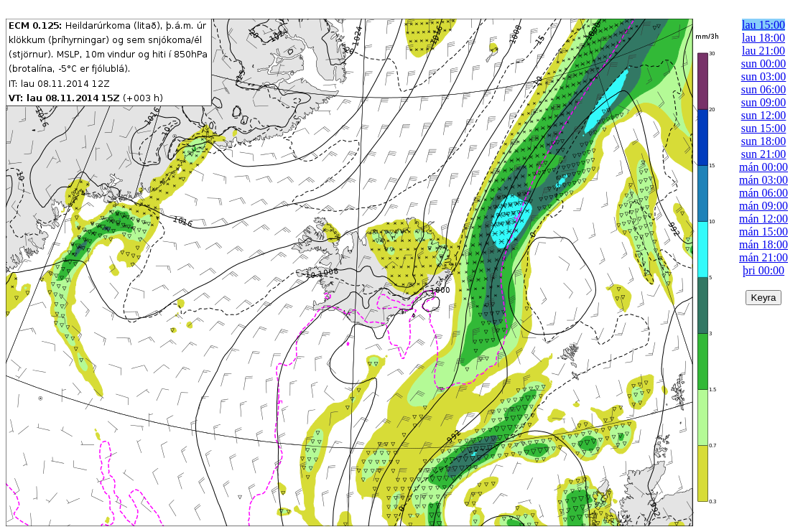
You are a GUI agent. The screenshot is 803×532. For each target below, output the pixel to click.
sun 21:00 (764, 154)
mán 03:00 (763, 180)
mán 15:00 (763, 232)
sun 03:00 (764, 76)
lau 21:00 (763, 51)
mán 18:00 (763, 244)
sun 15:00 (764, 128)
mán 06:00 (763, 193)
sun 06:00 (764, 89)
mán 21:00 (763, 257)
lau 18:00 (763, 38)
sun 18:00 (764, 141)
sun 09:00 (764, 102)
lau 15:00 (763, 25)
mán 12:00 (763, 219)
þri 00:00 (763, 270)
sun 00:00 (764, 64)
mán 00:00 (763, 167)
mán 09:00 (763, 206)
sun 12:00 (764, 115)
